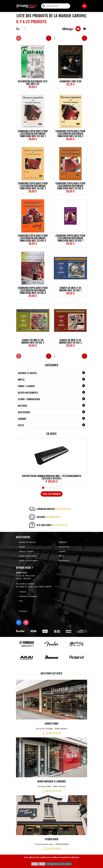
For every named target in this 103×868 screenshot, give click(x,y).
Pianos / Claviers (26, 386)
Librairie (22, 419)
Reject (42, 864)
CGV (21, 601)
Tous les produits (52, 494)
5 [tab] (57, 488)
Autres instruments (28, 393)
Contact (23, 592)
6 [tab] (60, 488)
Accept (35, 864)
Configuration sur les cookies (59, 864)
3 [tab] (50, 488)
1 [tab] (43, 488)
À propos (23, 611)
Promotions (64, 560)
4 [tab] (53, 488)
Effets (21, 425)
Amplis (21, 380)
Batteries (23, 406)
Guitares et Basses (27, 373)
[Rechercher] (56, 6)
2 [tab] (47, 488)
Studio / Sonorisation (29, 399)
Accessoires (24, 412)
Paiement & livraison (28, 596)
